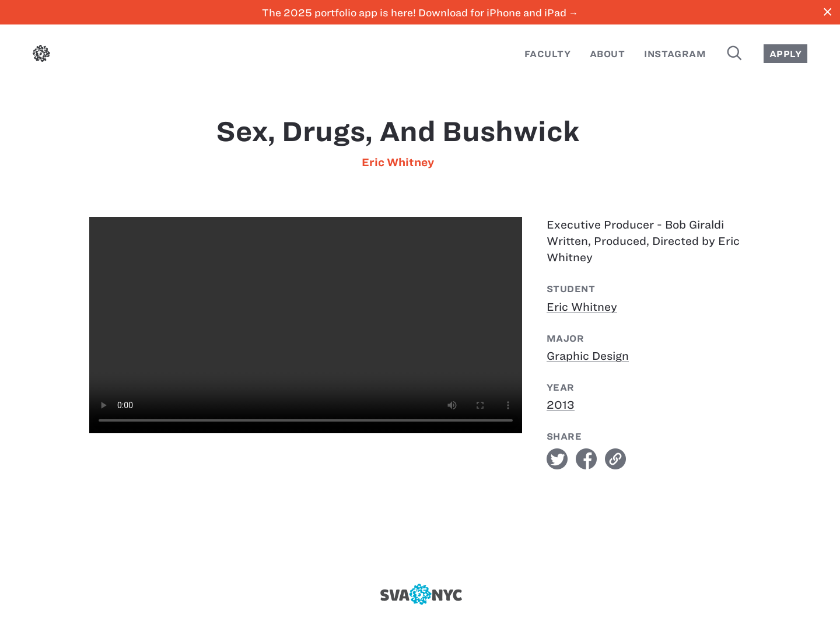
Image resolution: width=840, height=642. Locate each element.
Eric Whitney (398, 162)
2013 (561, 405)
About (607, 54)
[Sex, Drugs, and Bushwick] (306, 325)
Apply (785, 54)
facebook (586, 459)
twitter (557, 459)
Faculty (547, 54)
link (615, 459)
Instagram (675, 54)
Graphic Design (588, 356)
